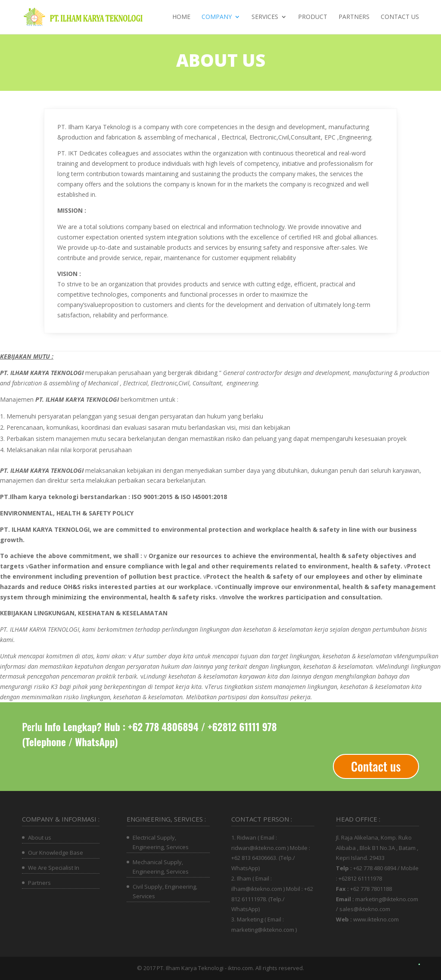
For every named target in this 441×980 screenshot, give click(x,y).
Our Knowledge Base (56, 853)
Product (313, 18)
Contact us (400, 18)
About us (40, 837)
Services (265, 18)
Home (181, 18)
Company (217, 18)
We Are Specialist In (54, 868)
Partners (354, 18)
